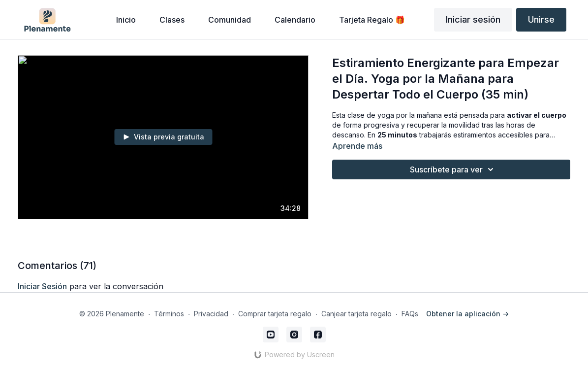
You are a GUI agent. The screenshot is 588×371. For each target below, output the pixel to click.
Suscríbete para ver (453, 169)
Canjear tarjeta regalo (356, 314)
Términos (169, 314)
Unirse (541, 19)
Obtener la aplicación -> (467, 314)
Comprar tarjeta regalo (275, 314)
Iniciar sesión (473, 19)
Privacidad (211, 314)
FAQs (410, 314)
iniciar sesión (42, 286)
